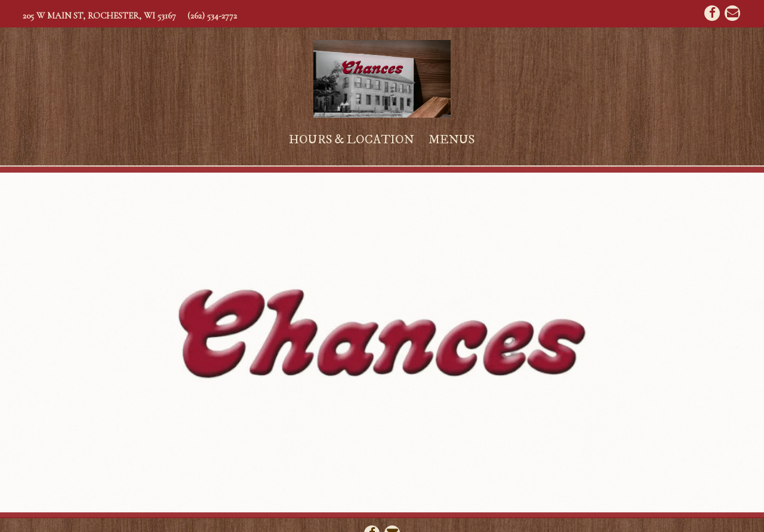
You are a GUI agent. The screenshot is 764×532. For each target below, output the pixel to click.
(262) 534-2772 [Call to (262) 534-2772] (212, 16)
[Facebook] (712, 13)
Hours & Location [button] (352, 140)
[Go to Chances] (99, 16)
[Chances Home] (382, 78)
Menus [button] (452, 140)
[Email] (732, 13)
